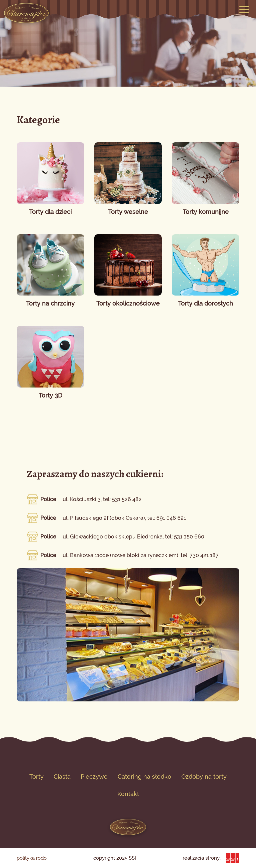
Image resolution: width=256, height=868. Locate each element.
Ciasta (62, 777)
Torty (36, 777)
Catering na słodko (144, 777)
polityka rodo (32, 858)
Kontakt (128, 794)
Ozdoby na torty (204, 777)
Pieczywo (94, 777)
